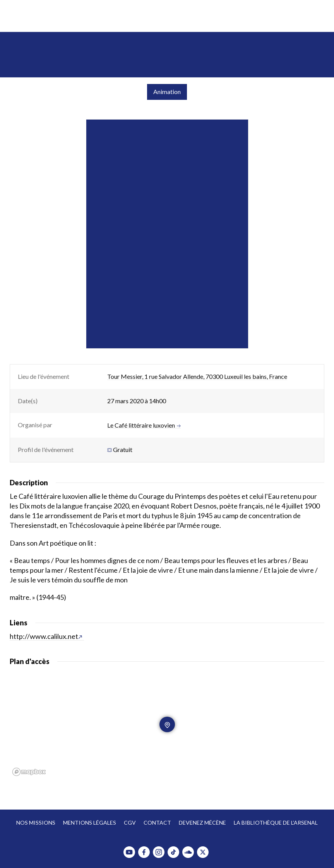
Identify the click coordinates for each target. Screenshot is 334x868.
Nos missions (36, 823)
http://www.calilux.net (46, 636)
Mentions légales (90, 823)
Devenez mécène (202, 823)
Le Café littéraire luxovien (144, 425)
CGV (130, 823)
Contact (157, 823)
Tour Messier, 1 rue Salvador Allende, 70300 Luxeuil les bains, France (197, 376)
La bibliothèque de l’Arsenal (276, 823)
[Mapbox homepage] (29, 772)
